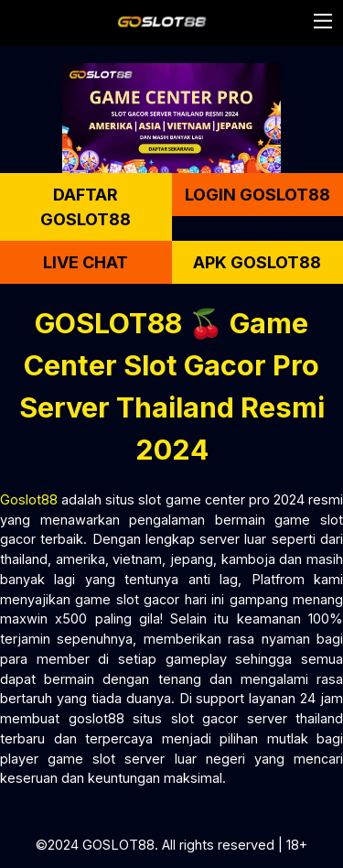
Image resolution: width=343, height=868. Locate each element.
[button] (323, 21)
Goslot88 (29, 499)
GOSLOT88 (118, 845)
